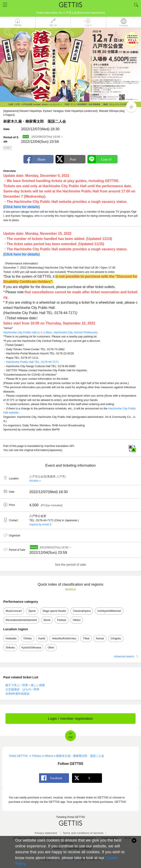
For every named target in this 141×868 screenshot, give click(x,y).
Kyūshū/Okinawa (31, 648)
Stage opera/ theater (54, 611)
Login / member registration (71, 719)
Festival (61, 620)
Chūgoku (116, 638)
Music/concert (14, 611)
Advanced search (124, 656)
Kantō (42, 638)
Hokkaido (11, 638)
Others (77, 620)
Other (51, 648)
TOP (70, 737)
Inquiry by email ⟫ (40, 524)
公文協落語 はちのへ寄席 (22, 689)
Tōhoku (28, 638)
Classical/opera (82, 611)
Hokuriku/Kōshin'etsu (64, 638)
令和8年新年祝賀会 (17, 694)
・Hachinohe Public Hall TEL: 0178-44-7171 (31, 362)
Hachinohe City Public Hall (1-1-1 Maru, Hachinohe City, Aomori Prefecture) (50, 332)
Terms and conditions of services (83, 833)
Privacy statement (46, 833)
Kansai (100, 638)
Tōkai (86, 638)
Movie (47, 620)
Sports (32, 611)
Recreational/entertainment (21, 620)
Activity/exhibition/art (109, 611)
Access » (35, 481)
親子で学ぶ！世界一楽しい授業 (25, 685)
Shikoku (10, 648)
